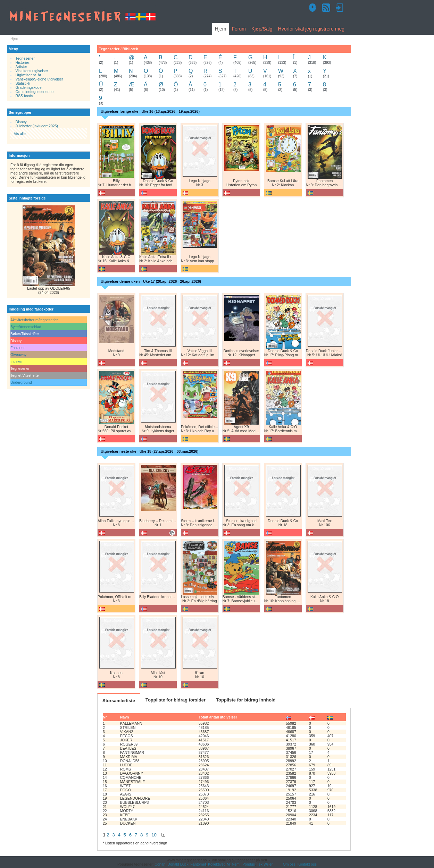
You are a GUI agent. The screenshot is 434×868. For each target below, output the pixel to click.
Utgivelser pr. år (28, 75)
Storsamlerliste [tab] (119, 701)
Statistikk (23, 83)
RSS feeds (24, 96)
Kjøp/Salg (262, 29)
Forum (239, 29)
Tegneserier (25, 58)
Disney (21, 122)
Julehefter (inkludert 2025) (37, 126)
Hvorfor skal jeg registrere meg (311, 29)
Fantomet (198, 864)
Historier (22, 62)
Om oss (289, 864)
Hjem (221, 29)
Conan (160, 864)
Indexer (16, 361)
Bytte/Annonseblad (26, 327)
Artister (21, 67)
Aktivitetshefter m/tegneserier (34, 320)
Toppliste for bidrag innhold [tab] (246, 700)
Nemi (236, 864)
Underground (21, 382)
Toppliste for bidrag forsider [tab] (176, 700)
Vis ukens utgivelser (32, 71)
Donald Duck (178, 864)
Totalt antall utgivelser (218, 717)
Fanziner (18, 348)
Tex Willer (265, 864)
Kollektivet (216, 864)
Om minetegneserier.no (35, 92)
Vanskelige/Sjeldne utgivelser (39, 79)
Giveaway (18, 355)
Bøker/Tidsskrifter (25, 334)
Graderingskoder (29, 87)
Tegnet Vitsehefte (24, 375)
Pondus (249, 864)
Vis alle (20, 134)
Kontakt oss (307, 864)
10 (154, 835)
